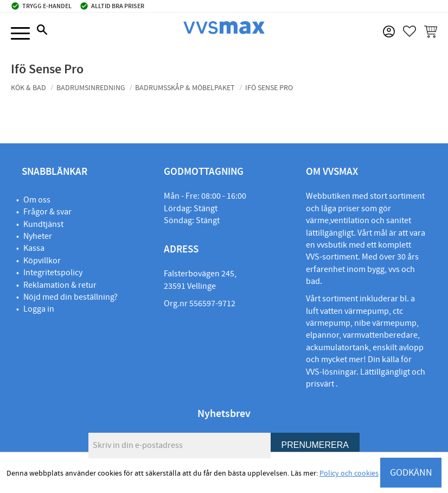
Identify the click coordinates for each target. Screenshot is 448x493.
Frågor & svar (47, 212)
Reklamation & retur (60, 285)
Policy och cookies (349, 473)
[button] (20, 34)
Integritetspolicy (53, 273)
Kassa (34, 248)
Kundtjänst (43, 224)
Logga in (39, 309)
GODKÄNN (411, 473)
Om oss (37, 200)
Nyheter (38, 236)
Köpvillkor (42, 261)
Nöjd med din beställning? (71, 297)
